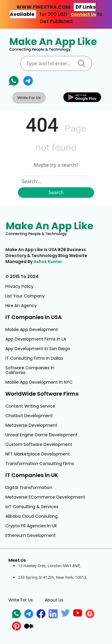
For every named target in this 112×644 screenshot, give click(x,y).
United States (30, 583)
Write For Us (29, 98)
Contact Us (83, 14)
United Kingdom (33, 571)
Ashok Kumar (48, 262)
